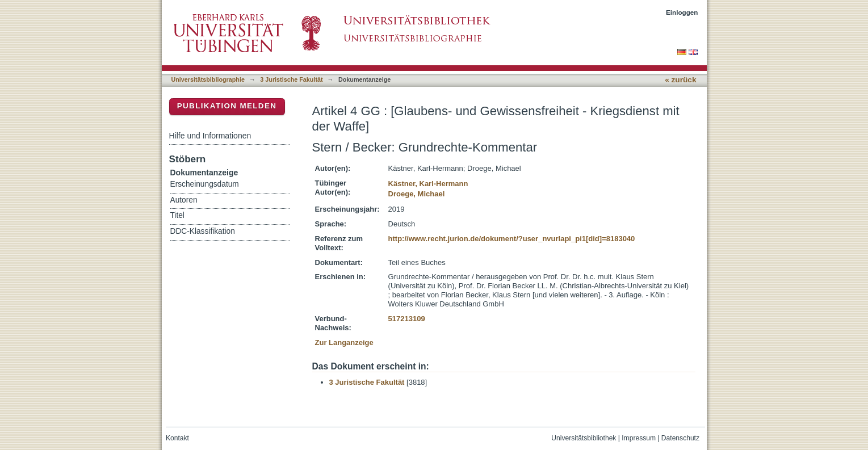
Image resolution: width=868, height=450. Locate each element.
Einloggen (682, 12)
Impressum (639, 438)
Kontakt (177, 438)
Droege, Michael (417, 194)
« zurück (680, 80)
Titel (177, 215)
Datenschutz (680, 438)
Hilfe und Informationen (210, 136)
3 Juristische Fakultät (291, 79)
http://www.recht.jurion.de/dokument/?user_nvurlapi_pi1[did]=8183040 (512, 239)
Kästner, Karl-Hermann (428, 184)
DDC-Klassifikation (203, 231)
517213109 (407, 319)
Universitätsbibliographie (208, 79)
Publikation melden (227, 106)
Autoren (184, 200)
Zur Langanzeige (344, 342)
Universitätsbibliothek (584, 438)
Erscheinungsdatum (205, 184)
